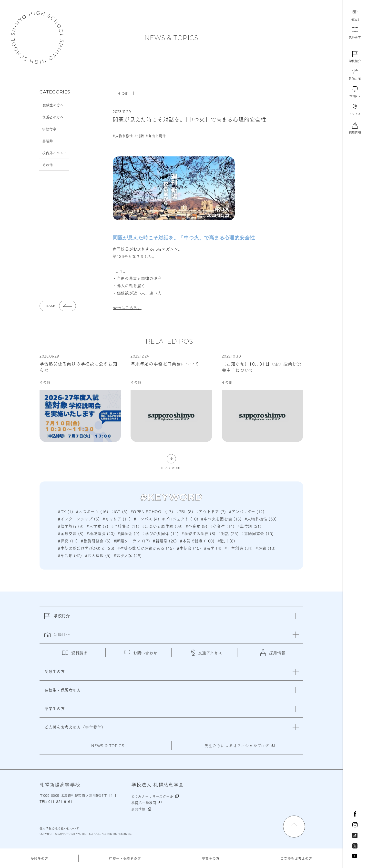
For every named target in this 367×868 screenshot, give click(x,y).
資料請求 (75, 653)
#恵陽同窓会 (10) (257, 533)
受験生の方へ (53, 105)
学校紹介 (57, 619)
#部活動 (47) (70, 555)
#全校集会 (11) (125, 526)
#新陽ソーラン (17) (132, 541)
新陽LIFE (57, 637)
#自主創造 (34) (239, 548)
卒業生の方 (211, 858)
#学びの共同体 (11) (160, 533)
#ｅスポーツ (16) (92, 511)
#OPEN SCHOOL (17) (152, 511)
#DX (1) (65, 511)
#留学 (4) (213, 548)
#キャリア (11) (117, 519)
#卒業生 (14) (222, 526)
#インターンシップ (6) (79, 519)
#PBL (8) (185, 511)
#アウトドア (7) (211, 511)
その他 (48, 165)
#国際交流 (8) (71, 533)
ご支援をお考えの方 (296, 858)
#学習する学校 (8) (199, 533)
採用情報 (273, 653)
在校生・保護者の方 (125, 858)
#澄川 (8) (226, 541)
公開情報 (138, 809)
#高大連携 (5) (98, 555)
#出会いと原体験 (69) (162, 526)
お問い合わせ (141, 653)
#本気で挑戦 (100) (197, 541)
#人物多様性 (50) (261, 519)
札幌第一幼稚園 (144, 803)
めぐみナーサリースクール (152, 796)
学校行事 (49, 129)
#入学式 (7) (97, 526)
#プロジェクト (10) (180, 519)
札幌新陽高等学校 (37, 37)
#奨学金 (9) (128, 533)
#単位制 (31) (250, 526)
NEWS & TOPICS (171, 38)
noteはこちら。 (127, 307)
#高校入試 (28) (128, 555)
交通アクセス (207, 653)
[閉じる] (296, 616)
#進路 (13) (265, 548)
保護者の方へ (53, 117)
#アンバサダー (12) (247, 511)
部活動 (48, 141)
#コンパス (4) (147, 519)
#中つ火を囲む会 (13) (221, 519)
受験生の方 (39, 858)
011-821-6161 (60, 801)
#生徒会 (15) (189, 548)
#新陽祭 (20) (165, 541)
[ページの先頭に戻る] (294, 827)
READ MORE (171, 467)
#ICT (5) (119, 511)
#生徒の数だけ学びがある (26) (86, 548)
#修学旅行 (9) (71, 526)
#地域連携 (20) (101, 533)
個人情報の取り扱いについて (59, 828)
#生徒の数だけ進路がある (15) (146, 548)
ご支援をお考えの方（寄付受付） (75, 727)
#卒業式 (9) (197, 526)
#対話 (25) (228, 533)
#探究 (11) (68, 541)
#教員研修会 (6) (96, 541)
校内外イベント (55, 153)
